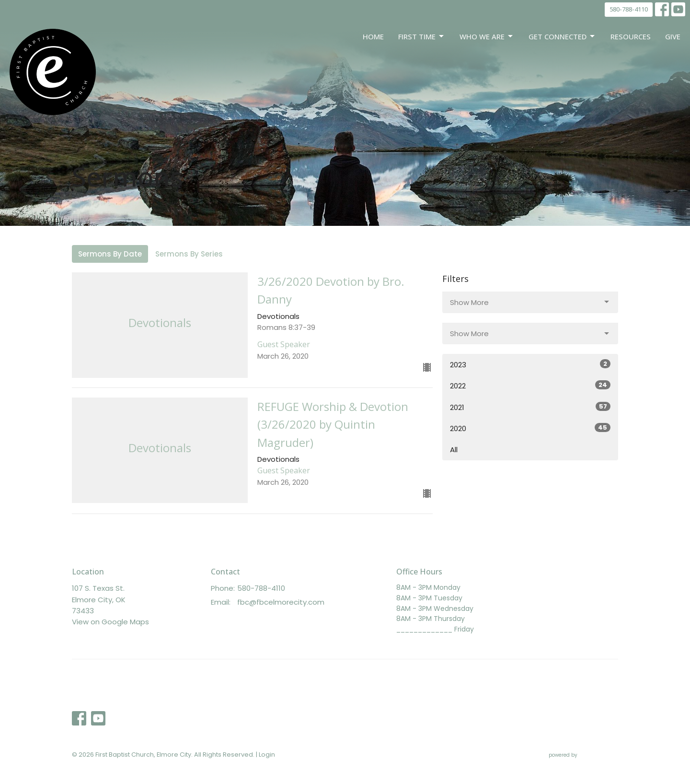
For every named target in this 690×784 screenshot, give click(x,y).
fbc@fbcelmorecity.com (281, 602)
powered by (583, 755)
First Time (422, 37)
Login (267, 755)
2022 (530, 386)
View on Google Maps (110, 622)
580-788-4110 (629, 9)
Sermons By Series (189, 254)
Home (373, 36)
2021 (530, 407)
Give (673, 36)
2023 (530, 364)
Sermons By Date (110, 254)
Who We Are (487, 37)
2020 (530, 428)
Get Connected (562, 37)
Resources (631, 36)
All (454, 450)
